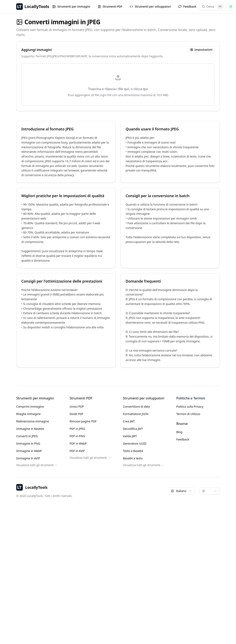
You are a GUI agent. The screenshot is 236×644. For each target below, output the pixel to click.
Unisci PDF (77, 407)
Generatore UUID (135, 443)
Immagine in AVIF (28, 458)
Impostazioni (201, 50)
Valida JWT (130, 436)
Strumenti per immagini (71, 6)
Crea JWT (129, 421)
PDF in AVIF (77, 451)
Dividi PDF (76, 414)
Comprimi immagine (30, 407)
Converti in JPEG (27, 436)
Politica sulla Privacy (190, 407)
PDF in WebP (78, 443)
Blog (179, 432)
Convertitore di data (136, 407)
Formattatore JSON (136, 414)
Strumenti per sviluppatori (150, 6)
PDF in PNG (77, 436)
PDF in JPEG (77, 429)
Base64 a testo (133, 458)
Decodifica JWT (133, 429)
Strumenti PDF (110, 6)
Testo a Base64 (133, 451)
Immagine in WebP (29, 451)
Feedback (187, 6)
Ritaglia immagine (28, 414)
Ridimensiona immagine (33, 421)
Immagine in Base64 (30, 429)
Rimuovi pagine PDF (83, 421)
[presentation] (118, 85)
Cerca (212, 7)
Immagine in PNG (28, 443)
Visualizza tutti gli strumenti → (37, 465)
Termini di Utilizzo (188, 414)
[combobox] (181, 491)
